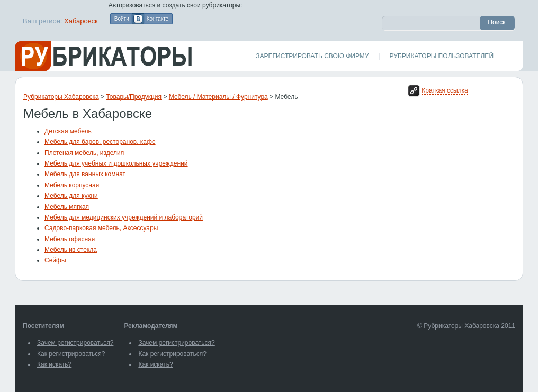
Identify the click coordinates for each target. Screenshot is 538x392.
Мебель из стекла (71, 250)
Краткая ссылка (445, 90)
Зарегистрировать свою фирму (312, 56)
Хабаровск (81, 21)
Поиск (496, 22)
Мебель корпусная (72, 185)
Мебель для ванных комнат (85, 174)
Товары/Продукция (134, 97)
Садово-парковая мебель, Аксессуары (101, 228)
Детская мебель (68, 131)
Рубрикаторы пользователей (442, 56)
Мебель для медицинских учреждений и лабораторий (124, 217)
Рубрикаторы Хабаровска (61, 97)
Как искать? (54, 364)
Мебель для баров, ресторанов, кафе (100, 142)
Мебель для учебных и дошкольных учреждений (116, 163)
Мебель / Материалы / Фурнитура (218, 97)
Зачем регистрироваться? (75, 343)
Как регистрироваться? (71, 354)
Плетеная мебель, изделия (84, 153)
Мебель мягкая (67, 207)
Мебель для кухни (71, 196)
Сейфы (55, 260)
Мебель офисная (70, 239)
